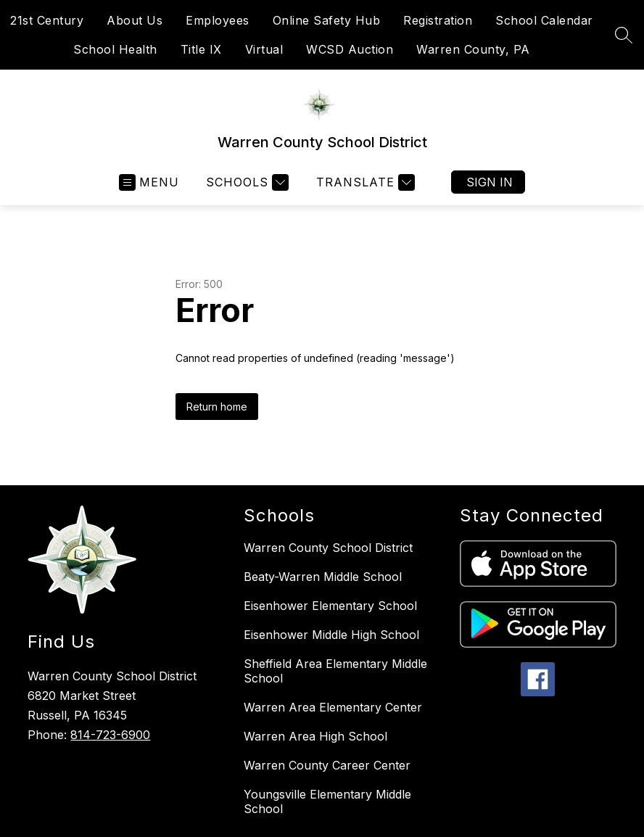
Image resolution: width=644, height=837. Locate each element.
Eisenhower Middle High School (331, 635)
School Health (115, 49)
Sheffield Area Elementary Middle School (335, 671)
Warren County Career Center (327, 765)
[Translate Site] (364, 182)
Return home (217, 407)
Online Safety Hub (327, 20)
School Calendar (544, 20)
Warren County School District (328, 548)
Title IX (201, 49)
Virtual (264, 49)
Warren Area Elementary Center (333, 707)
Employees (218, 20)
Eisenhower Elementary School (330, 606)
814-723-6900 (110, 735)
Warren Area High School (315, 736)
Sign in (490, 182)
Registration (438, 20)
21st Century (47, 20)
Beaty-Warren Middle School (323, 577)
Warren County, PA (473, 49)
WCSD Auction (350, 49)
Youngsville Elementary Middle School (327, 801)
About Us (135, 20)
